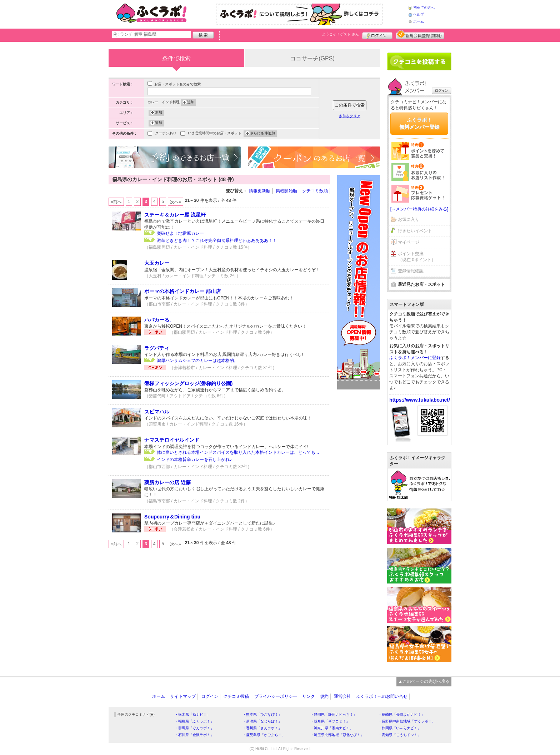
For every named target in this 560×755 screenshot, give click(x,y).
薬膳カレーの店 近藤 (167, 482)
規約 (324, 696)
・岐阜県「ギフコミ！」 (330, 721)
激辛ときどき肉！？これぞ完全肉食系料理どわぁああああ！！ (217, 240)
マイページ (409, 242)
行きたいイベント (415, 231)
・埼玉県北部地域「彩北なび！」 (337, 735)
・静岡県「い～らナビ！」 (400, 728)
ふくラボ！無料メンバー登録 (419, 123)
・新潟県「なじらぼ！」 (262, 721)
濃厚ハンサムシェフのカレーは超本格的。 (197, 361)
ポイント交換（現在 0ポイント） (417, 257)
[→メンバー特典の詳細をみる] (419, 209)
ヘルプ (419, 14)
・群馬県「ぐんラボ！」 (194, 728)
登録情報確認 (411, 271)
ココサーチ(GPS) (312, 58)
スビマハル (157, 412)
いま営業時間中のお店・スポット (215, 134)
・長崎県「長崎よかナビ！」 (401, 714)
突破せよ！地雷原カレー (180, 233)
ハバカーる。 (159, 320)
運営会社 (342, 696)
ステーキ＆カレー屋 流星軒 (175, 215)
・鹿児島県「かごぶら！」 (264, 735)
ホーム (419, 21)
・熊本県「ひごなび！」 (262, 714)
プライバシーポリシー (276, 696)
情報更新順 (260, 191)
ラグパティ (157, 348)
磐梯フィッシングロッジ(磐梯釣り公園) (188, 383)
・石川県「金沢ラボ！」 (194, 735)
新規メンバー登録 (420, 35)
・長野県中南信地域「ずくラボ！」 (407, 721)
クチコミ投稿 (236, 696)
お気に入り (409, 219)
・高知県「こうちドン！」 (400, 735)
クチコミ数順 (315, 191)
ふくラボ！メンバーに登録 (415, 358)
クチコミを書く (419, 61)
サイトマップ (183, 696)
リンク (309, 696)
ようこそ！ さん (341, 34)
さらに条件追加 (262, 134)
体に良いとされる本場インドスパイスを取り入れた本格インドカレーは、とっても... (238, 452)
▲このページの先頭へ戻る (424, 681)
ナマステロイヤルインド (172, 440)
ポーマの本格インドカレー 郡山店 (182, 291)
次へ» (176, 202)
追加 (191, 103)
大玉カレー (157, 263)
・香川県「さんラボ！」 (262, 728)
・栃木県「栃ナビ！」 (192, 714)
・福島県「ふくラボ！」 (194, 721)
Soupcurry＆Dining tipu (172, 517)
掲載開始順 (286, 191)
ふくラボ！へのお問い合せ (382, 696)
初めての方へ (424, 8)
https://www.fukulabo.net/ (420, 400)
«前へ (116, 202)
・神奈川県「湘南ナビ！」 (332, 728)
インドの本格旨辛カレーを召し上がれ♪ (194, 460)
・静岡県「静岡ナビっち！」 (334, 714)
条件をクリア (350, 116)
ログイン (377, 35)
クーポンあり (166, 134)
